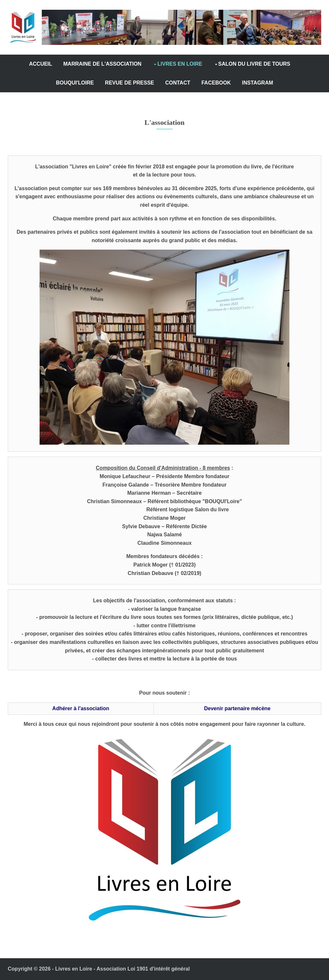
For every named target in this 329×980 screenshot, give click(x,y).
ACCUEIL (40, 64)
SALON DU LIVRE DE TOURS (254, 64)
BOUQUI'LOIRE (75, 83)
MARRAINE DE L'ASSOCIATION (102, 64)
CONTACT (178, 83)
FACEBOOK (216, 83)
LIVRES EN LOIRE (180, 64)
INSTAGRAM (258, 83)
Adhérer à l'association (80, 709)
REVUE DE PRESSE (130, 83)
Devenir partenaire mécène (238, 709)
